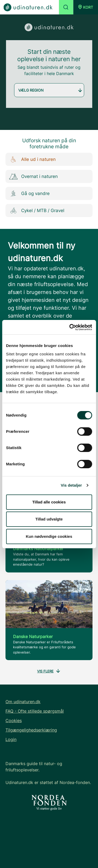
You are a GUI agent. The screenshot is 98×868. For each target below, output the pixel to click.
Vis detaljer (71, 485)
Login (11, 739)
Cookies (14, 720)
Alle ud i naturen (31, 159)
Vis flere (49, 672)
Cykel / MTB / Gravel (36, 211)
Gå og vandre (28, 194)
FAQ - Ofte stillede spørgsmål (35, 711)
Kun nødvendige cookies (49, 536)
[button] (86, 7)
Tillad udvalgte (49, 519)
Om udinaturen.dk (23, 702)
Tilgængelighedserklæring (31, 730)
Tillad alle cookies (49, 502)
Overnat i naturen (32, 177)
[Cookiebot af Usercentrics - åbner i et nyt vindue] (70, 327)
